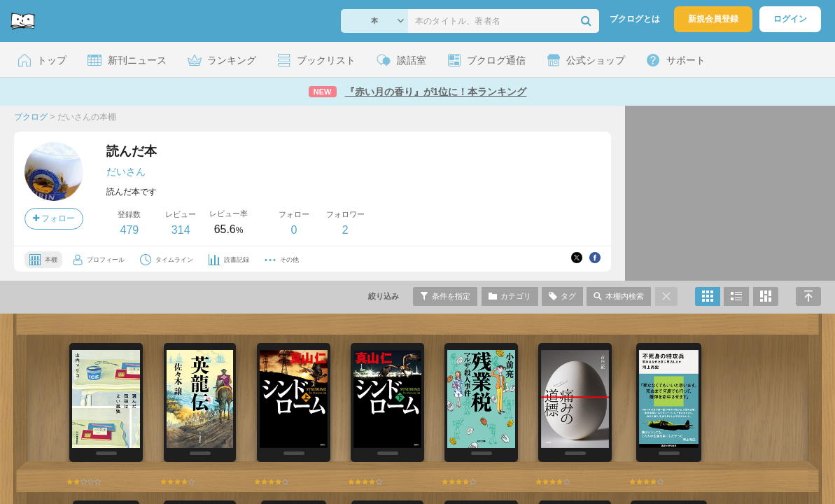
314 (181, 230)
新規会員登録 (713, 19)
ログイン (790, 19)
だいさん (126, 171)
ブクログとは (635, 19)
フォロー (54, 218)
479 (129, 230)
